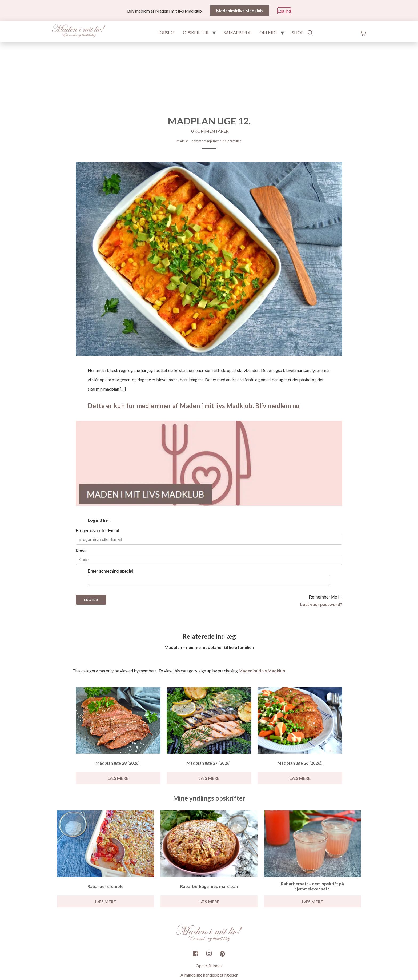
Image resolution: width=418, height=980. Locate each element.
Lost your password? (321, 604)
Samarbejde (238, 32)
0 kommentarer (210, 131)
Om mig (268, 32)
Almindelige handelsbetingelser (209, 975)
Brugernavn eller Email (97, 531)
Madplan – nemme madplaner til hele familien (209, 141)
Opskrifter (196, 32)
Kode (81, 551)
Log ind (284, 11)
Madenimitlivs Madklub (262, 671)
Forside (166, 32)
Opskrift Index (209, 966)
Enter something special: (111, 571)
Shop (298, 32)
